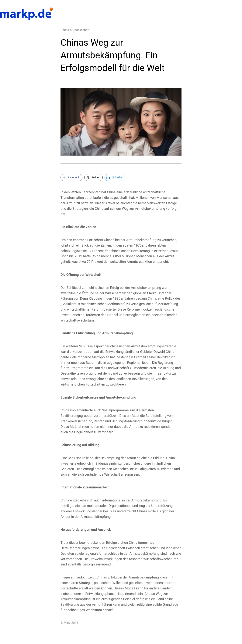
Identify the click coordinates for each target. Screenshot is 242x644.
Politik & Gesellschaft (75, 30)
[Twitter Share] (93, 177)
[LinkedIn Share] (115, 177)
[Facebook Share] (71, 177)
